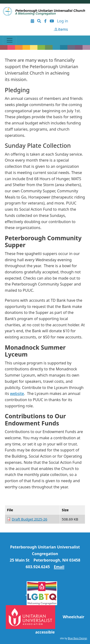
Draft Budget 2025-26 (30, 519)
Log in (63, 21)
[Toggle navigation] (10, 40)
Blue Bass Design (78, 638)
